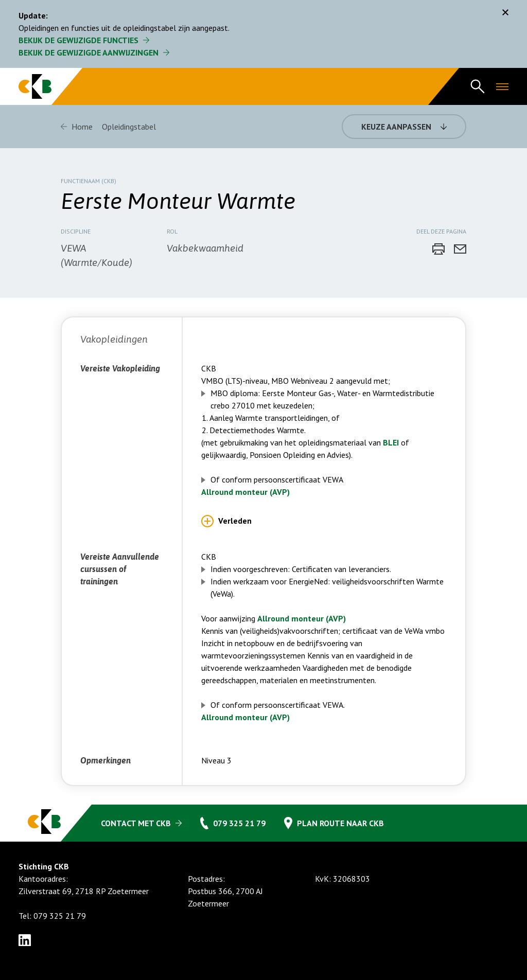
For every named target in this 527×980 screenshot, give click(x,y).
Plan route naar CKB (340, 823)
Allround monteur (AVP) (245, 492)
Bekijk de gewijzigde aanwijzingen (89, 52)
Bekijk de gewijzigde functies (78, 40)
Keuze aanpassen (396, 127)
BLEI (392, 442)
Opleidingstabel (129, 127)
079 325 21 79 (239, 823)
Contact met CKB (136, 823)
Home (82, 127)
